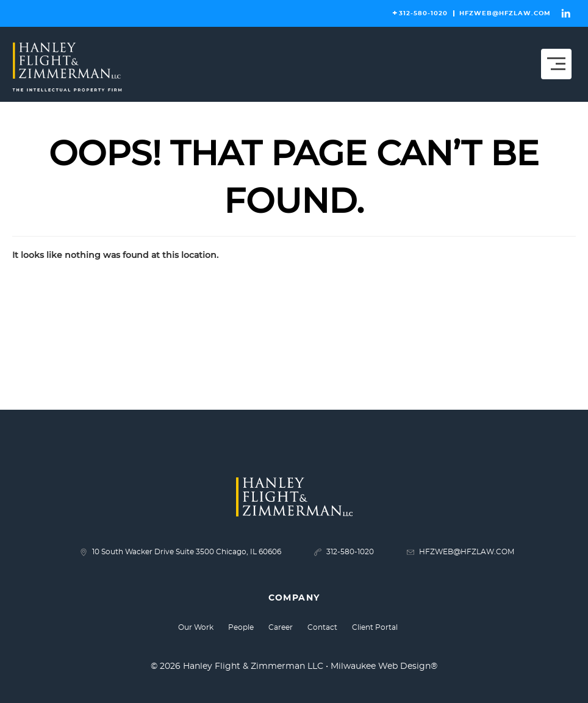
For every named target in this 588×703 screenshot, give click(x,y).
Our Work (196, 627)
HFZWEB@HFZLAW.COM (505, 13)
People (241, 627)
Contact (322, 627)
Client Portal (375, 627)
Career (281, 627)
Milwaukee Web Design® (384, 666)
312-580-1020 (423, 13)
